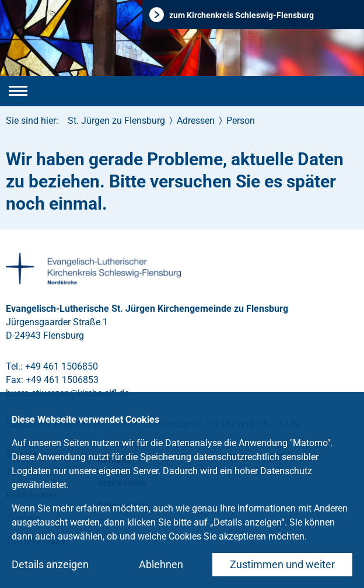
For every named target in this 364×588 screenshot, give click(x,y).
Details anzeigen (50, 564)
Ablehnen (161, 564)
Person (241, 121)
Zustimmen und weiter (282, 564)
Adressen (196, 121)
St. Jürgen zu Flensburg (116, 121)
